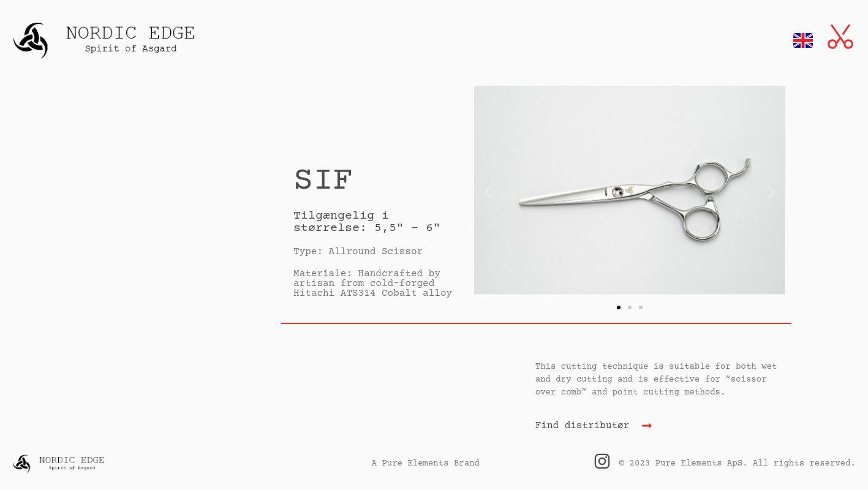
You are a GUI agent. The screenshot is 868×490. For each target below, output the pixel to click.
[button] (488, 192)
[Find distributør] (647, 426)
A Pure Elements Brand (426, 464)
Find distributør (583, 426)
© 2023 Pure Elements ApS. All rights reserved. (738, 464)
